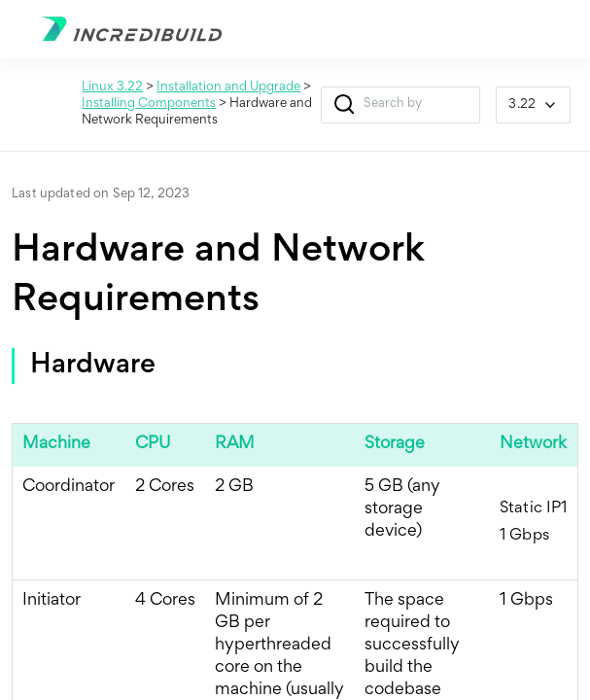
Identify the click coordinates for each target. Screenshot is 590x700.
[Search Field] (401, 105)
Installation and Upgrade (228, 87)
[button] (345, 105)
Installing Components (149, 104)
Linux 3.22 (112, 87)
